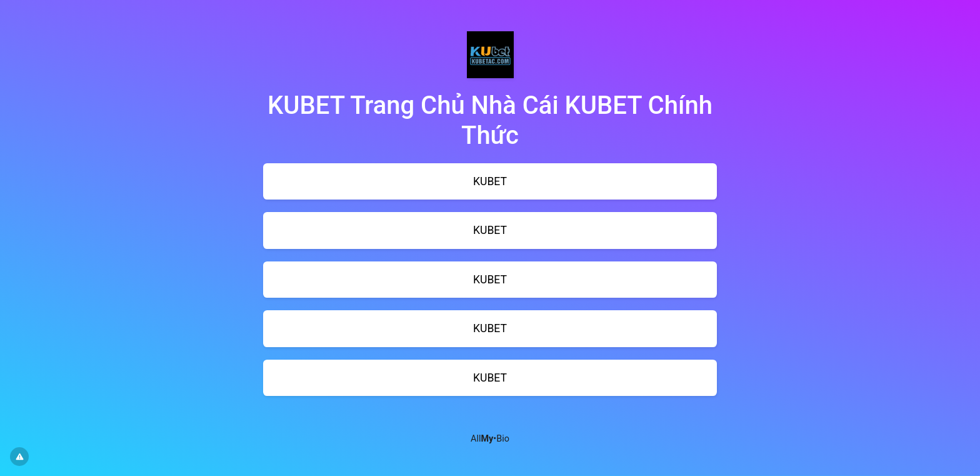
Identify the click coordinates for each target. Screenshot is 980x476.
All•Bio (490, 439)
